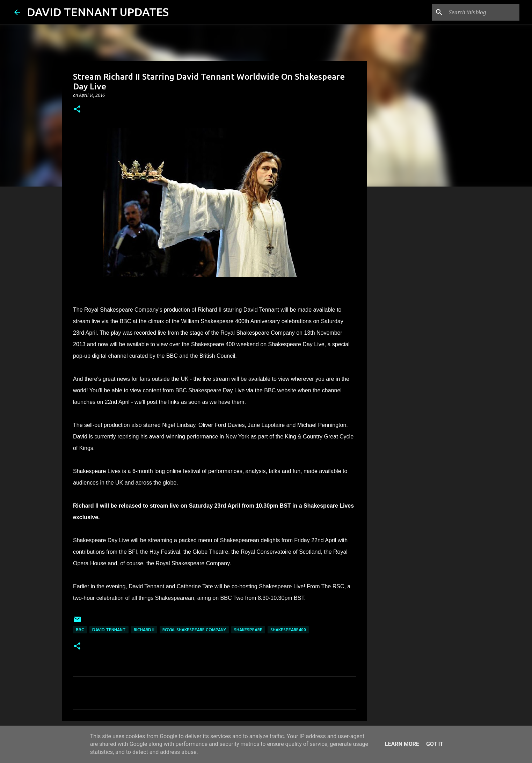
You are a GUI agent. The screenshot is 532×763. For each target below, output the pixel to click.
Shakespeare (248, 630)
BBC (80, 630)
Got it (435, 744)
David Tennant (109, 630)
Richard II (144, 630)
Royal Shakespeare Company (194, 630)
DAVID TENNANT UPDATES (98, 12)
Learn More (402, 744)
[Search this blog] (483, 12)
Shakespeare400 (288, 630)
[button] (77, 110)
